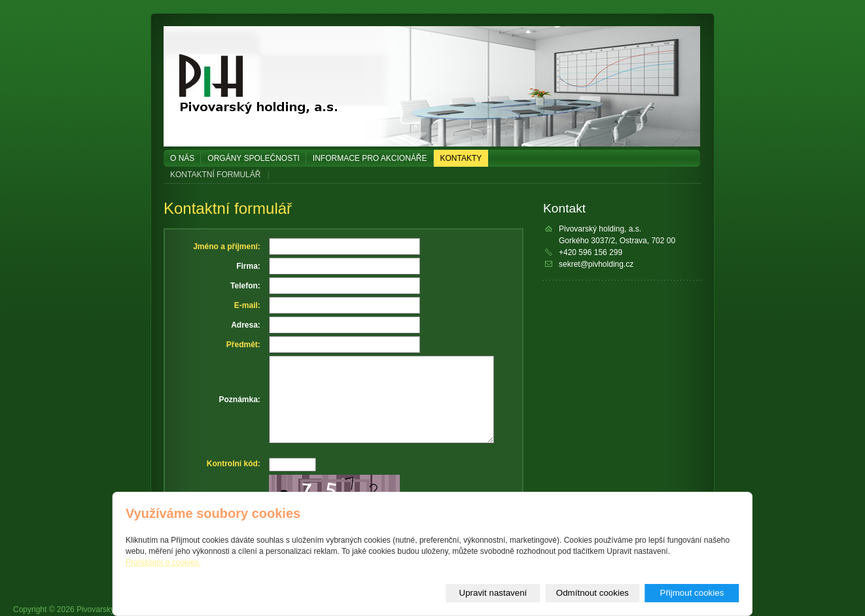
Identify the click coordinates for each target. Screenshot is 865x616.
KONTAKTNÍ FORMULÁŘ (215, 175)
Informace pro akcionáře (370, 158)
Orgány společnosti (253, 158)
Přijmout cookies (692, 593)
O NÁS (182, 158)
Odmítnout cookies (592, 593)
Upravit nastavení (493, 593)
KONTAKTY (461, 158)
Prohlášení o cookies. (163, 562)
